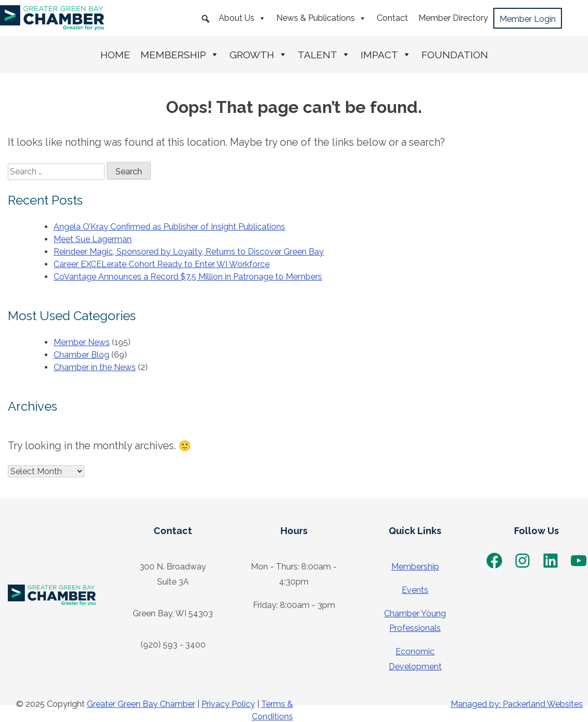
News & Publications (321, 18)
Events (415, 590)
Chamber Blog (81, 355)
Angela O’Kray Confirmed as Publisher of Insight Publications (169, 227)
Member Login (528, 19)
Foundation (455, 55)
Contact (392, 18)
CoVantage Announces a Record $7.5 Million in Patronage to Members (188, 277)
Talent (324, 55)
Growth (258, 55)
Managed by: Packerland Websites (517, 704)
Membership (180, 55)
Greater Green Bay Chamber (141, 704)
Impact (386, 55)
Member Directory (453, 18)
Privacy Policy (228, 704)
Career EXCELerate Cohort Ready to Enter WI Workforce (162, 264)
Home (115, 55)
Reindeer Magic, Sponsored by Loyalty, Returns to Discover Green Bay (189, 252)
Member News (82, 342)
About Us (242, 18)
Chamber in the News (95, 367)
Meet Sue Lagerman (93, 239)
